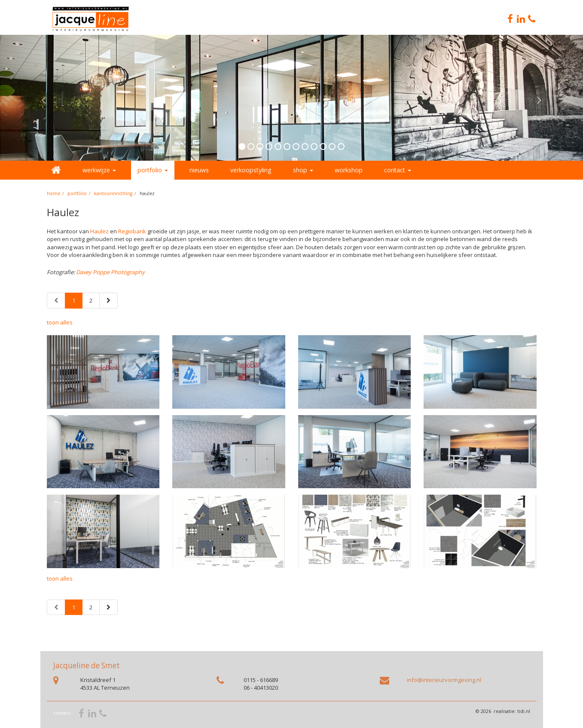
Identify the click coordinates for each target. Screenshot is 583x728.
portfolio (77, 193)
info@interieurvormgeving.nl (444, 680)
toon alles (60, 322)
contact (62, 713)
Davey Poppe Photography (110, 272)
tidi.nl (524, 711)
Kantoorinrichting (113, 193)
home (53, 193)
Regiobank (132, 231)
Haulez (99, 231)
